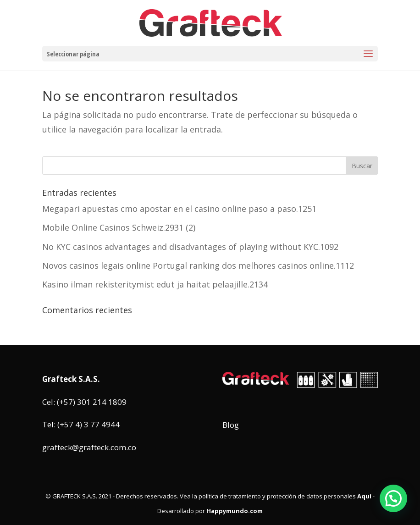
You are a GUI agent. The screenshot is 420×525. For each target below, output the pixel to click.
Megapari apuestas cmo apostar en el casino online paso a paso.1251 (179, 209)
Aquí (364, 496)
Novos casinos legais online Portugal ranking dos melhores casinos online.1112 (198, 265)
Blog (231, 425)
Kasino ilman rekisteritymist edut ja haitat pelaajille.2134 (155, 284)
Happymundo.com (235, 511)
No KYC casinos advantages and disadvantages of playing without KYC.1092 (190, 247)
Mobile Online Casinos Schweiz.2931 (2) (119, 227)
